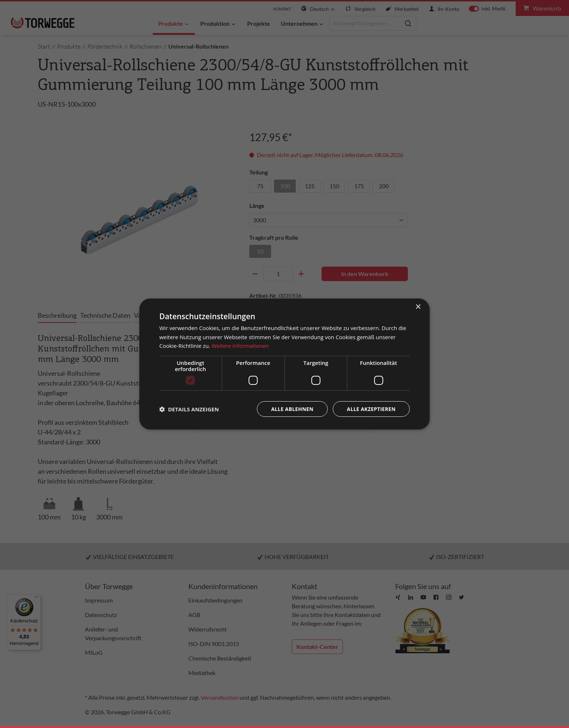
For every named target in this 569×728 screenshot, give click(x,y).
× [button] (418, 307)
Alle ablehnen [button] (291, 409)
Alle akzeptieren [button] (371, 409)
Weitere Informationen (240, 346)
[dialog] (284, 364)
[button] (189, 409)
